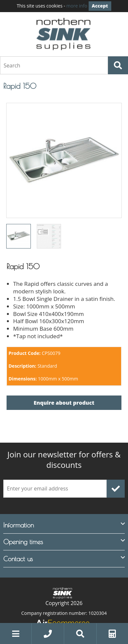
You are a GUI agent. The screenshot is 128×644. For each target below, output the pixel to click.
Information (19, 524)
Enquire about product (64, 402)
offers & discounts (64, 459)
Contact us (18, 558)
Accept (100, 6)
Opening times (23, 541)
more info (77, 6)
